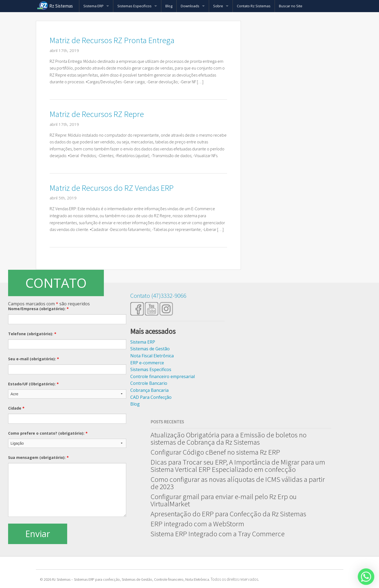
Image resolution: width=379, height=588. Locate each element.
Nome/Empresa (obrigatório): (38, 309)
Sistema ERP (93, 6)
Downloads (190, 6)
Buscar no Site (291, 6)
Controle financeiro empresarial (163, 376)
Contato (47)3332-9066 (158, 295)
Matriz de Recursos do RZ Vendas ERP (112, 188)
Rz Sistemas (61, 6)
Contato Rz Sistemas (254, 6)
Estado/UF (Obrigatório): (33, 384)
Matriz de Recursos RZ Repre (97, 114)
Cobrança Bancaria (149, 390)
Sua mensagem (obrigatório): (38, 457)
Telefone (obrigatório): (32, 334)
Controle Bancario (149, 383)
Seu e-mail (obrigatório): (34, 359)
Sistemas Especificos (134, 6)
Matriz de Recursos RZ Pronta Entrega (112, 40)
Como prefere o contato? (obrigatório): (48, 433)
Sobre (218, 6)
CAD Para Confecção (151, 397)
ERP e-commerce (147, 363)
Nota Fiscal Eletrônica (152, 356)
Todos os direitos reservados (234, 579)
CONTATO (56, 283)
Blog (169, 6)
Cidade (16, 408)
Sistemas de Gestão (150, 349)
